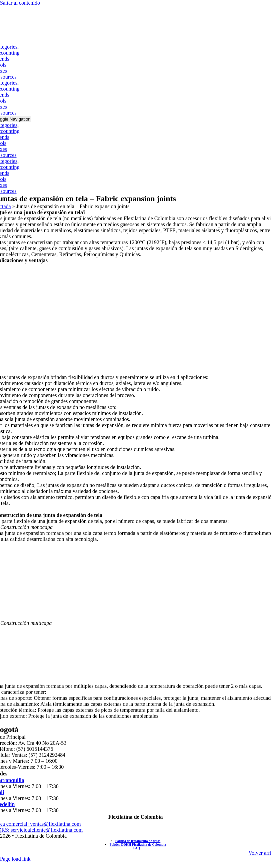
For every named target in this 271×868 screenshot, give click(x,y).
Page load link (15, 859)
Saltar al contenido (20, 3)
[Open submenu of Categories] (18, 49)
